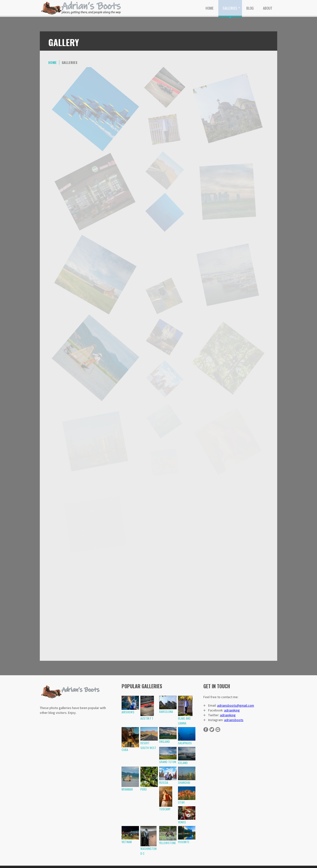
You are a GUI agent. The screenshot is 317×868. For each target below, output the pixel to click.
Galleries (230, 8)
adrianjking (232, 710)
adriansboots (234, 720)
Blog (250, 8)
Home (210, 8)
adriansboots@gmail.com (236, 705)
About (268, 8)
